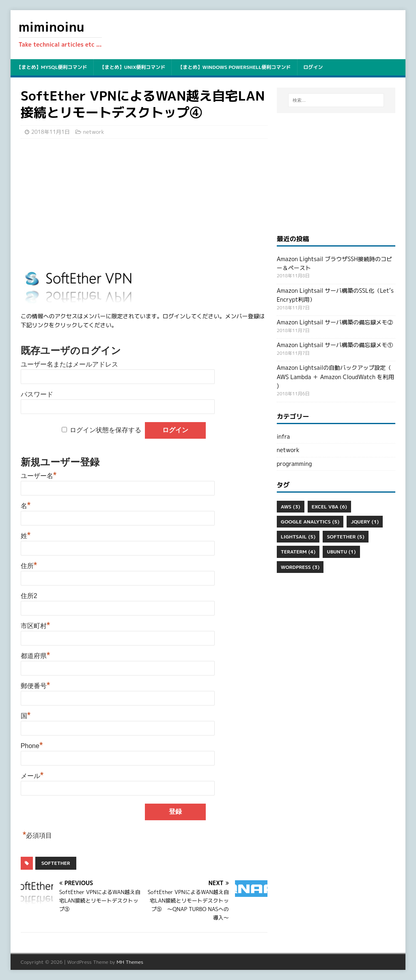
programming (294, 464)
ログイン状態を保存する (106, 430)
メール (32, 776)
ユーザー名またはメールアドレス (69, 364)
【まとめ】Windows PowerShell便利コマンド (234, 67)
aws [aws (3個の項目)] (291, 507)
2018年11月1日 (51, 132)
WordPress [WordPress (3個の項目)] (300, 567)
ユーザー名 (39, 476)
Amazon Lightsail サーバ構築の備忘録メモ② (335, 322)
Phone (32, 746)
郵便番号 (36, 686)
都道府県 (36, 656)
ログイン (313, 67)
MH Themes (130, 962)
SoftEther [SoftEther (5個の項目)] (345, 537)
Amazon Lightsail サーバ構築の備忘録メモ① (335, 345)
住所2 (29, 596)
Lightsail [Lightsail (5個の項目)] (298, 537)
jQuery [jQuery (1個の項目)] (365, 522)
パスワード (37, 394)
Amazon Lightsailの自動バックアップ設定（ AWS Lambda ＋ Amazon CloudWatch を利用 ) (335, 377)
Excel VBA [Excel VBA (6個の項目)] (329, 507)
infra (283, 436)
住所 (29, 566)
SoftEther (56, 863)
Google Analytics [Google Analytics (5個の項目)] (310, 522)
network (94, 132)
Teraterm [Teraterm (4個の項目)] (298, 552)
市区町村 (36, 626)
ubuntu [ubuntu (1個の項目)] (341, 552)
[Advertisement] (144, 204)
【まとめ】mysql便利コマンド (52, 67)
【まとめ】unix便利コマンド (133, 67)
